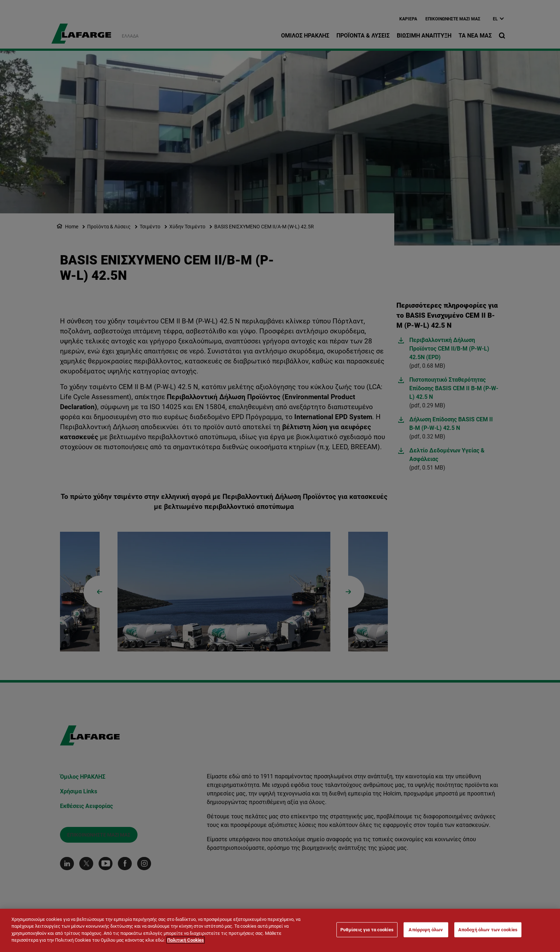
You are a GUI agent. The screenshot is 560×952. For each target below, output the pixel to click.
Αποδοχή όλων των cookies (488, 930)
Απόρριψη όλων (426, 930)
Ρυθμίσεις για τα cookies (367, 930)
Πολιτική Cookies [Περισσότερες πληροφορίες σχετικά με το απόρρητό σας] (186, 941)
